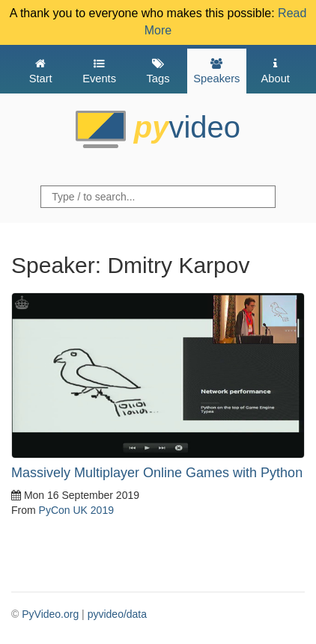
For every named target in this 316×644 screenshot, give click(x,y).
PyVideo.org (50, 614)
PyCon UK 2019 (76, 510)
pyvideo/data (117, 614)
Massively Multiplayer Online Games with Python (157, 473)
